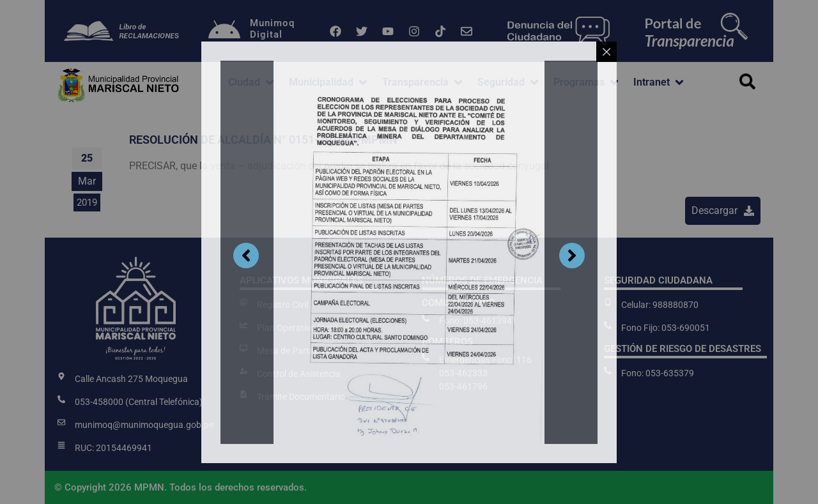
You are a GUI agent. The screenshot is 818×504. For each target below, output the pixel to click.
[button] (252, 82)
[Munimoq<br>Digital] (224, 31)
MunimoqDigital (272, 29)
